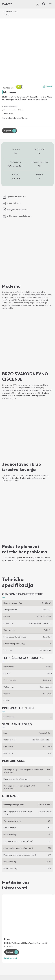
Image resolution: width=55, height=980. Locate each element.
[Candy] (7, 4)
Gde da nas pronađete (12, 886)
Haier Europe (8, 882)
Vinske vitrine (8, 843)
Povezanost (10, 802)
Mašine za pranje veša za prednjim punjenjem (22, 812)
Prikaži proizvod (10, 765)
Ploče (4, 865)
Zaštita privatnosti (9, 933)
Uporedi (48, 87)
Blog (6, 873)
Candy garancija (10, 906)
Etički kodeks (8, 890)
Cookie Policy (25, 933)
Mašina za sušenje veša (12, 828)
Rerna (7, 14)
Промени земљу (10, 938)
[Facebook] (4, 796)
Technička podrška (14, 897)
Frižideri (6, 839)
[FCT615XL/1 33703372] (28, 52)
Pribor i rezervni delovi (12, 910)
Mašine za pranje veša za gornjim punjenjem (21, 816)
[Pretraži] (44, 4)
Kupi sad (7, 131)
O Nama (8, 877)
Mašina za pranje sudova (13, 824)
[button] (23, 403)
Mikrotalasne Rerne (10, 857)
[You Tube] (51, 796)
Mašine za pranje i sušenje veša (15, 820)
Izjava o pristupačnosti (42, 933)
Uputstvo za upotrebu (11, 902)
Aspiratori (7, 861)
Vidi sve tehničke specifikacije (15, 118)
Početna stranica (11, 11)
